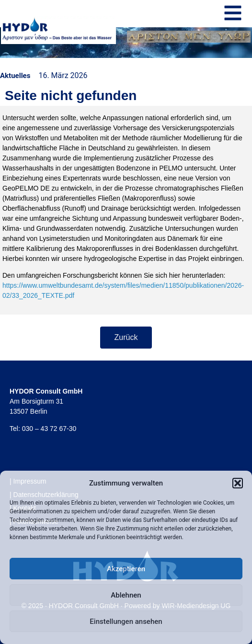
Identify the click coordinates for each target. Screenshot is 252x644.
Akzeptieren (126, 569)
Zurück (126, 337)
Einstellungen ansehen (126, 621)
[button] (238, 483)
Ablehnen (126, 595)
